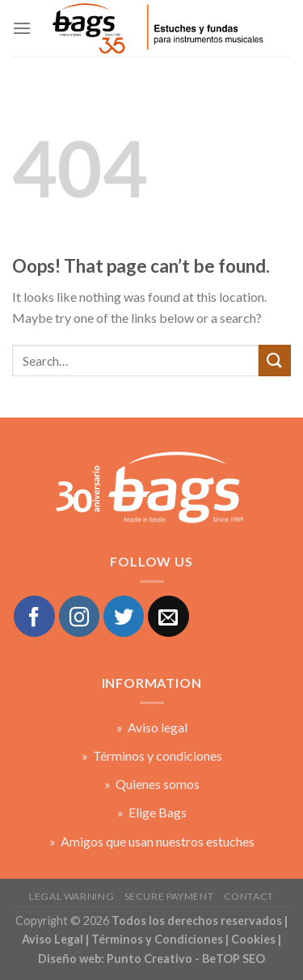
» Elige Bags (152, 812)
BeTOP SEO (234, 959)
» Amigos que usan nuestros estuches (152, 841)
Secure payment (169, 896)
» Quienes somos (152, 784)
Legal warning (72, 896)
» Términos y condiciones (152, 755)
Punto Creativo (149, 959)
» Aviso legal (152, 727)
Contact (249, 896)
